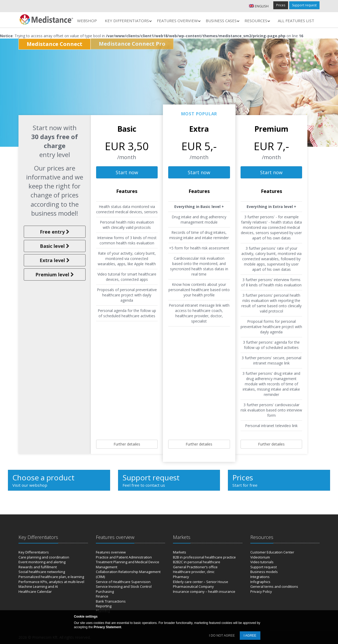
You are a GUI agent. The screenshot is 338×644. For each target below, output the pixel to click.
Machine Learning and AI (38, 586)
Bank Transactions (111, 601)
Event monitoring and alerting (42, 562)
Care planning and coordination (44, 557)
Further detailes (127, 444)
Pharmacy (181, 577)
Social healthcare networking (42, 572)
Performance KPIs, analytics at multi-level (51, 582)
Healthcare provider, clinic (194, 572)
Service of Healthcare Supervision (123, 582)
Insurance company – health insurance (204, 591)
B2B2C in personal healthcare (197, 562)
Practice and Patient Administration (124, 557)
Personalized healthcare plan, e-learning (51, 577)
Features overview (111, 552)
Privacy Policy (261, 591)
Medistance (55, 44)
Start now (127, 172)
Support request (304, 5)
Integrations (260, 577)
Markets (180, 552)
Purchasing (105, 591)
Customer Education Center (272, 552)
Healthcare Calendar (35, 591)
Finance (102, 596)
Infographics (260, 582)
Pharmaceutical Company (193, 586)
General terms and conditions (274, 586)
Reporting (104, 606)
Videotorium (260, 557)
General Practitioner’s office (195, 567)
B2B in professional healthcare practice (204, 557)
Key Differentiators (34, 552)
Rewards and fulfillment (38, 567)
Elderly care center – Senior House (201, 582)
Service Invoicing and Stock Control (124, 586)
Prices (281, 5)
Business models (264, 572)
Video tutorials (262, 562)
